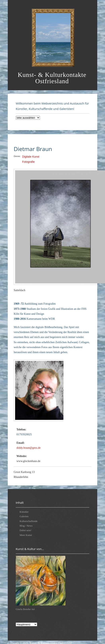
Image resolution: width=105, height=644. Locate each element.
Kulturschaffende (29, 521)
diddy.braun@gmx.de (29, 448)
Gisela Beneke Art (25, 609)
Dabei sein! (26, 530)
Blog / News (26, 526)
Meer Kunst (26, 535)
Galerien (24, 516)
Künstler (24, 512)
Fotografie (28, 162)
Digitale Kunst (31, 157)
